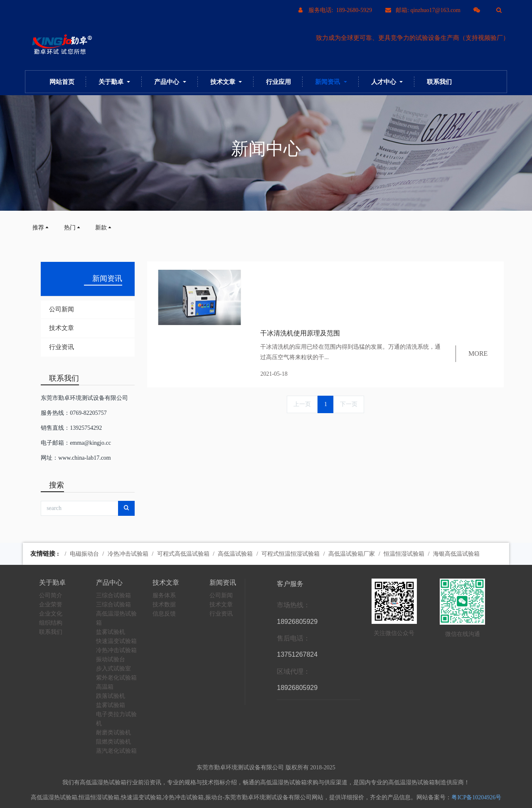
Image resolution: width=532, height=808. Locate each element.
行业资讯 (62, 347)
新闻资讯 (107, 278)
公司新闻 (62, 309)
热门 (73, 228)
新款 (104, 228)
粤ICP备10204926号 (476, 797)
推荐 (41, 228)
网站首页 (62, 82)
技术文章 (62, 328)
